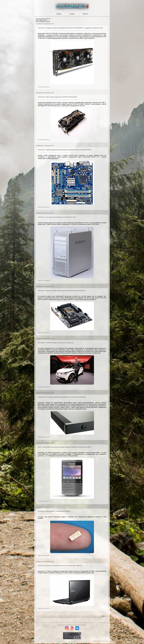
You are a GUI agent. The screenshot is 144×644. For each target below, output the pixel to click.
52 (49, 618)
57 (57, 618)
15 (54, 616)
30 (78, 616)
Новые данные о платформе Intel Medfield (58, 511)
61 (63, 618)
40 (94, 616)
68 (75, 618)
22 (65, 616)
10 (46, 616)
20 (62, 616)
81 (96, 618)
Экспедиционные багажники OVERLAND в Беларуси (72, 625)
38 (91, 616)
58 (58, 618)
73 (83, 618)
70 (78, 618)
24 (68, 616)
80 (94, 618)
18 (59, 616)
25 (70, 616)
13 (51, 616)
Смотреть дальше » (44, 87)
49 (44, 618)
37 (90, 616)
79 (92, 618)
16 (56, 616)
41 (96, 616)
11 (47, 616)
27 (73, 616)
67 (73, 618)
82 (97, 618)
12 (49, 616)
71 (79, 618)
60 (62, 618)
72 (81, 618)
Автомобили (41, 343)
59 (60, 618)
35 (86, 616)
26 (72, 616)
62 (65, 618)
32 (82, 616)
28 (75, 616)
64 (68, 618)
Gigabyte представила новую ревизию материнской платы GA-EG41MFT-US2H (68, 150)
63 (66, 618)
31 (80, 616)
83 (99, 618)
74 (84, 618)
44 (101, 616)
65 (70, 618)
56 (55, 618)
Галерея (72, 14)
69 (76, 618)
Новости (85, 14)
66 (71, 618)
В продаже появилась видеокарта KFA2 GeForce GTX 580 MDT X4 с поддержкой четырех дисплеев (74, 28)
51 (47, 618)
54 (52, 618)
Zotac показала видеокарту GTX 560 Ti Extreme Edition (61, 97)
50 (45, 618)
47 (107, 616)
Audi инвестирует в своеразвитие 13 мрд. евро (60, 343)
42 (98, 616)
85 (102, 618)
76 (88, 618)
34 (85, 616)
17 (57, 616)
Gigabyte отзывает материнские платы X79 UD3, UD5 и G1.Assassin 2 (66, 291)
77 (89, 618)
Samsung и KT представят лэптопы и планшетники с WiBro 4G (64, 566)
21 (64, 616)
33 (83, 616)
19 (60, 616)
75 (86, 618)
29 (77, 616)
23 (67, 616)
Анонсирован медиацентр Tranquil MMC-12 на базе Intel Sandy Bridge (66, 397)
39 (93, 616)
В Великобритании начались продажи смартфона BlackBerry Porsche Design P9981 (67, 447)
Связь (40, 447)
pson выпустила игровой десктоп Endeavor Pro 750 (61, 217)
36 (88, 616)
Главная (59, 14)
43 (99, 616)
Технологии (41, 28)
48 (42, 618)
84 (101, 618)
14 (52, 616)
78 (91, 618)
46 (106, 616)
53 (50, 618)
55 (54, 618)
